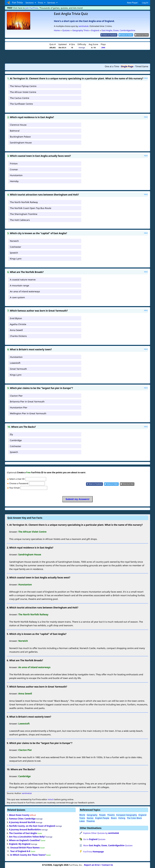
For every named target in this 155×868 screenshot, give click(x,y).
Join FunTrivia (32, 8)
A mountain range (20, 285)
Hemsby (14, 181)
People (102, 815)
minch (51, 799)
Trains (82, 818)
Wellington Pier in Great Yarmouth (28, 413)
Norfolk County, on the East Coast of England (32, 826)
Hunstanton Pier (19, 407)
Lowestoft (15, 363)
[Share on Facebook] (111, 35)
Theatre (111, 815)
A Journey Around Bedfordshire (25, 829)
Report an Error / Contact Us (99, 865)
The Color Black (134, 818)
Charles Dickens (18, 336)
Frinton (14, 163)
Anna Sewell (16, 330)
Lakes (82, 821)
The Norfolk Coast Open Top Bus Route (31, 208)
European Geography (127, 815)
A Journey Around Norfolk (22, 822)
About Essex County (19, 815)
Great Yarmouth (18, 369)
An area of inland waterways (25, 291)
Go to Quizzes (94, 839)
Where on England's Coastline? (25, 840)
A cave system (17, 297)
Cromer (14, 169)
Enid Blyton (16, 318)
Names (90, 818)
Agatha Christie (18, 324)
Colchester (16, 247)
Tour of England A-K (20, 851)
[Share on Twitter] (127, 35)
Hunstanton (16, 175)
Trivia (41, 3)
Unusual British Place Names (25, 847)
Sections (30, 3)
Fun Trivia (15, 3)
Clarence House (18, 125)
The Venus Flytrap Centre (23, 86)
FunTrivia (94, 851)
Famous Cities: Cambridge (22, 818)
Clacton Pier (16, 395)
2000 (103, 47)
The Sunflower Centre (21, 104)
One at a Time (112, 66)
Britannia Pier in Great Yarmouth (27, 401)
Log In (145, 3)
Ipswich (14, 252)
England (142, 815)
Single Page (127, 66)
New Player (132, 3)
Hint (146, 78)
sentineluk (83, 26)
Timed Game (142, 66)
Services (52, 3)
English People (102, 818)
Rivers (114, 818)
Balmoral (15, 131)
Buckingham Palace (20, 136)
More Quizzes (108, 845)
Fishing (122, 818)
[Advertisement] (77, 56)
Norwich (14, 241)
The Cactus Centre (20, 98)
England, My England (20, 844)
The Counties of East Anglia (23, 833)
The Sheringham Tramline (24, 214)
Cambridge (16, 440)
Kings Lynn (16, 258)
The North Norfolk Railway (24, 202)
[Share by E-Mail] (142, 35)
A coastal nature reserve (23, 279)
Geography (92, 815)
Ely (11, 434)
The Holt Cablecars (20, 220)
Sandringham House (21, 142)
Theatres (91, 821)
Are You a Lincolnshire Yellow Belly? (27, 837)
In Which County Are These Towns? (28, 855)
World (82, 815)
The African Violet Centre (23, 92)
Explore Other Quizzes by (101, 833)
